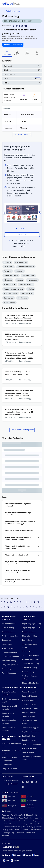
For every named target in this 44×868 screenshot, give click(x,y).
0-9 (41, 607)
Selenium (31, 289)
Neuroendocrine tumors (26, 267)
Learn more (22, 235)
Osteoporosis (9, 298)
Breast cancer (9, 267)
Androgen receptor (26, 285)
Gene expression (21, 262)
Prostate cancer (27, 293)
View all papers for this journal (22, 430)
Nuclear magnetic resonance (13, 289)
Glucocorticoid (32, 280)
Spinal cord (8, 271)
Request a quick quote (13, 45)
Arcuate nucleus (9, 302)
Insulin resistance (28, 276)
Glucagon (20, 280)
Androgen (7, 262)
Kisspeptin (19, 271)
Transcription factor (11, 293)
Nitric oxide (8, 280)
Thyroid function (10, 285)
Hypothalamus (23, 298)
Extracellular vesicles (11, 276)
